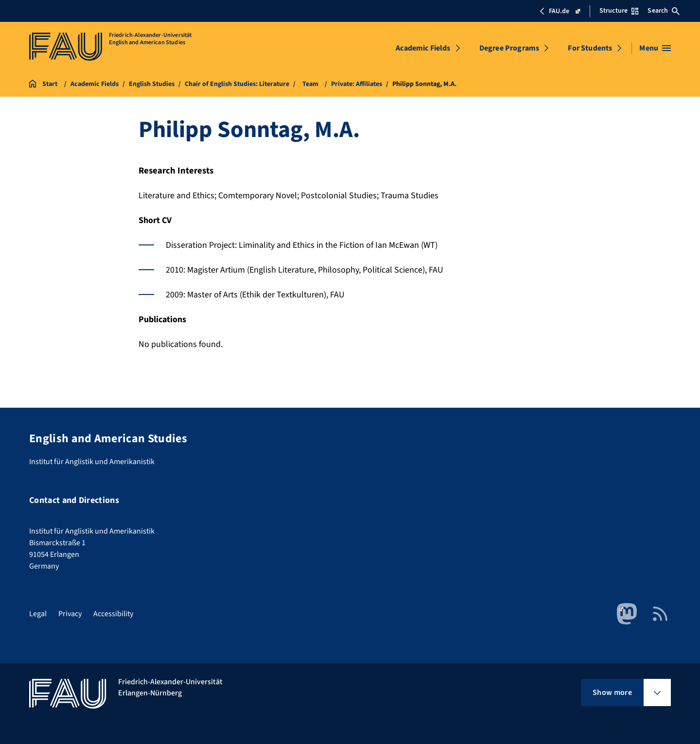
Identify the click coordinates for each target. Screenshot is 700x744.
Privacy (70, 614)
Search (664, 11)
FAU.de (560, 11)
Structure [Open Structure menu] (619, 11)
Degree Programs (509, 48)
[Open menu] (655, 48)
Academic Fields (423, 48)
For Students (590, 48)
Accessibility (113, 614)
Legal (38, 614)
